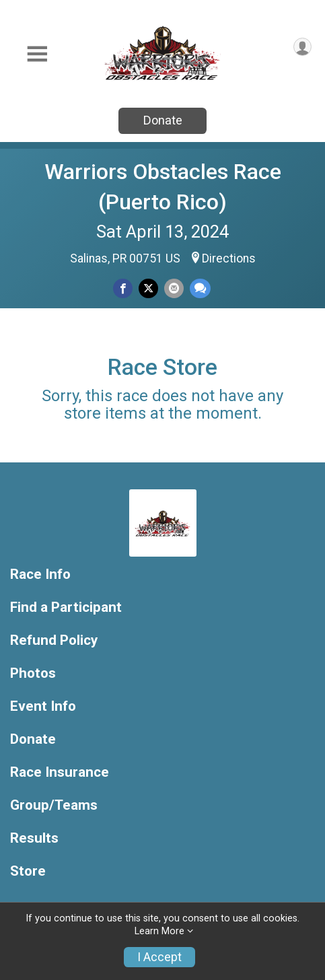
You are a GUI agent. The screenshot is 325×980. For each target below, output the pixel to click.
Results (34, 838)
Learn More (159, 931)
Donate (163, 120)
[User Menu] (302, 47)
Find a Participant (66, 607)
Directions (229, 258)
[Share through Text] (200, 288)
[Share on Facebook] (123, 288)
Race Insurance (60, 772)
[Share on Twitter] (148, 288)
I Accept (159, 957)
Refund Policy (54, 640)
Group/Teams (54, 805)
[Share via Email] (174, 288)
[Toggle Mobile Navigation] (37, 54)
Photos (33, 673)
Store (28, 871)
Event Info (43, 706)
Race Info (40, 574)
